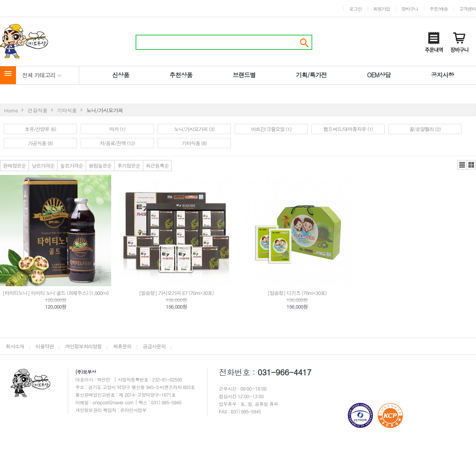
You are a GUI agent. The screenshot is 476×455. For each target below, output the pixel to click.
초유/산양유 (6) (40, 129)
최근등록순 (157, 166)
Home (11, 110)
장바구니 (410, 9)
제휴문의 (122, 346)
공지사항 (442, 75)
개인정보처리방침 (83, 346)
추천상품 (181, 75)
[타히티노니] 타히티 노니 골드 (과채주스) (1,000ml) (56, 293)
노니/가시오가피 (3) (194, 129)
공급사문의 (154, 346)
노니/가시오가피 (105, 110)
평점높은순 (100, 166)
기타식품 (67, 110)
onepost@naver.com (114, 402)
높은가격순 (72, 166)
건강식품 (38, 110)
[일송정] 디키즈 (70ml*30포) (297, 293)
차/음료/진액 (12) (117, 143)
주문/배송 (439, 9)
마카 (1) (117, 129)
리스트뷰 (462, 165)
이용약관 (45, 346)
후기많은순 (129, 166)
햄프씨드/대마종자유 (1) (348, 129)
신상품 (121, 75)
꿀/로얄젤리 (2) (425, 129)
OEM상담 (379, 75)
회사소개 (15, 346)
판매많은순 (14, 166)
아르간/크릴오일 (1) (271, 129)
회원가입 (382, 9)
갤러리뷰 (471, 165)
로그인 (355, 9)
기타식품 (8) (194, 143)
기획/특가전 (311, 75)
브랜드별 (244, 75)
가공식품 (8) (40, 143)
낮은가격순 (43, 166)
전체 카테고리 (42, 75)
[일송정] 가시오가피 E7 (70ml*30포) (176, 293)
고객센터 (468, 9)
